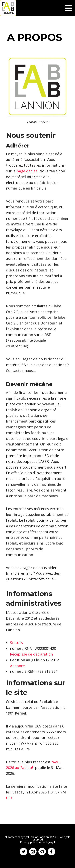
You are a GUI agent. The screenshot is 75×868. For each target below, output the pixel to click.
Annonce (17, 666)
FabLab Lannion (39, 837)
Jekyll (52, 842)
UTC (10, 798)
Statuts (16, 643)
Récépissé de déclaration (31, 654)
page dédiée (27, 171)
